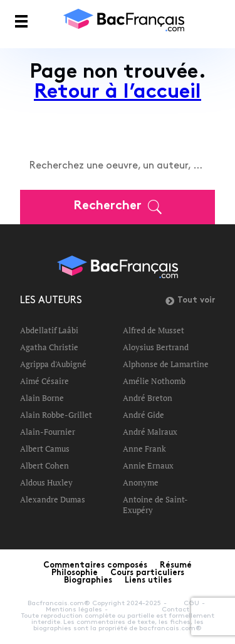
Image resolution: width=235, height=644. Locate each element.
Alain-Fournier (48, 432)
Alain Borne (42, 398)
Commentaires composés (95, 566)
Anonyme (141, 482)
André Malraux (150, 432)
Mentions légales (74, 610)
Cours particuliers (147, 573)
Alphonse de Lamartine (166, 364)
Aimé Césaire (44, 381)
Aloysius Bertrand (156, 347)
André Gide (144, 415)
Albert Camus (45, 449)
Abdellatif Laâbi (49, 330)
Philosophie (75, 573)
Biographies (88, 581)
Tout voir (190, 301)
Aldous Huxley (46, 482)
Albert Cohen (44, 465)
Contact (175, 610)
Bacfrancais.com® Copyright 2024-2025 (94, 603)
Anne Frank (144, 449)
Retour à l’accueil (118, 93)
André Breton (148, 398)
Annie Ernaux (148, 465)
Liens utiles (148, 581)
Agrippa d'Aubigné (53, 364)
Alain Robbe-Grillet (56, 415)
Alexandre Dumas (53, 499)
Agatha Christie (49, 347)
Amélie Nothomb (154, 381)
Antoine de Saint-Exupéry (155, 505)
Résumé (176, 566)
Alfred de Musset (154, 330)
